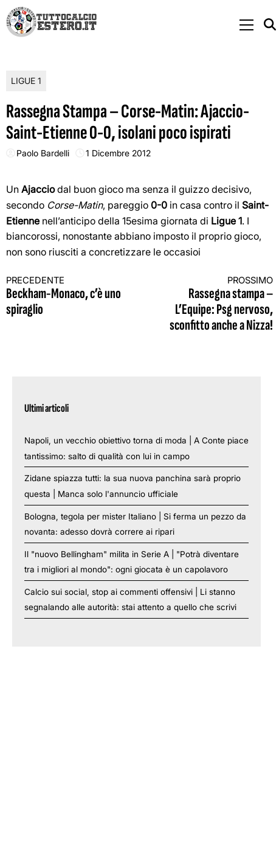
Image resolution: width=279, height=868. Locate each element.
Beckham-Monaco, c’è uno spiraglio (66, 297)
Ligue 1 (26, 81)
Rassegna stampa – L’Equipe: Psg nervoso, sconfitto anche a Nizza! (213, 304)
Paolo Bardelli (43, 153)
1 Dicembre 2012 (118, 153)
